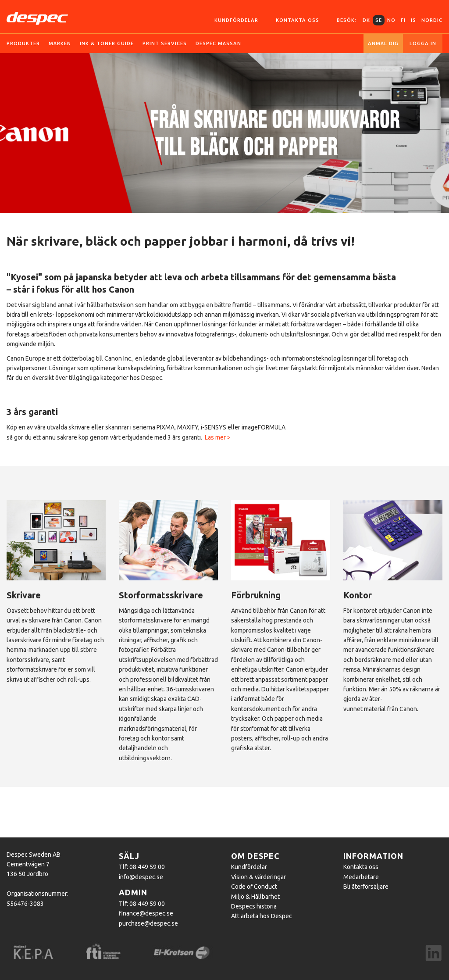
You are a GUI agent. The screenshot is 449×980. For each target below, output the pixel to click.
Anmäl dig (383, 43)
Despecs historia (254, 906)
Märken (60, 43)
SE (379, 20)
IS (413, 20)
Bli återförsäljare (366, 887)
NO (391, 20)
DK (366, 20)
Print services (165, 43)
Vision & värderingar (258, 877)
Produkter (23, 43)
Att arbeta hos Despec (262, 916)
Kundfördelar (236, 20)
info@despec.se (141, 877)
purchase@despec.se (148, 923)
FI (403, 20)
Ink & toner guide (107, 43)
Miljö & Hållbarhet (255, 897)
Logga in (423, 43)
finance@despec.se (146, 913)
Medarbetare (361, 877)
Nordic (432, 20)
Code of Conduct (254, 887)
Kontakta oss (298, 20)
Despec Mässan (218, 43)
